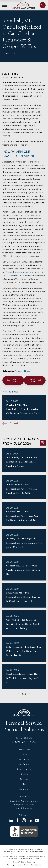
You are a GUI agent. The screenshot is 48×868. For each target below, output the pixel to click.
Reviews (24, 779)
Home (24, 754)
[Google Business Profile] (11, 820)
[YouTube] (37, 820)
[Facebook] (18, 820)
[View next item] (16, 423)
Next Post (36, 380)
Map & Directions (24, 808)
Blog (24, 784)
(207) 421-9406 (24, 742)
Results (24, 774)
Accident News (22, 371)
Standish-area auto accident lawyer (23, 272)
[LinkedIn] (30, 820)
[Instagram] (24, 820)
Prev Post (12, 380)
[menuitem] (11, 865)
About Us (24, 759)
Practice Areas (24, 769)
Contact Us (24, 789)
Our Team (24, 764)
